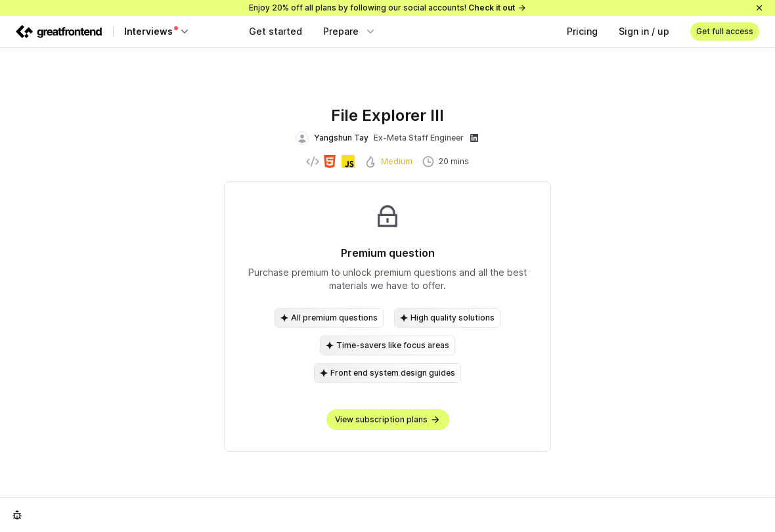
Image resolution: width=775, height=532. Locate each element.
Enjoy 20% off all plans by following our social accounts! (388, 8)
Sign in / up (644, 31)
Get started (276, 31)
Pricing (582, 31)
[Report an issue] (17, 515)
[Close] (759, 8)
